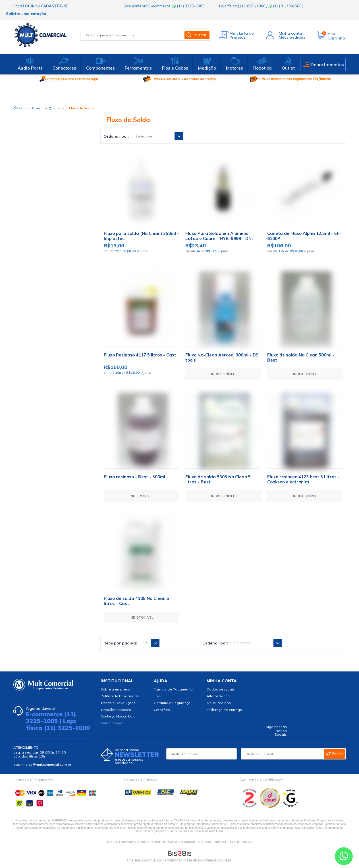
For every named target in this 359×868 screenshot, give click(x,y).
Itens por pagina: (120, 643)
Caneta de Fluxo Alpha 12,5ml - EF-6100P (304, 236)
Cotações (162, 710)
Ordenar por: (116, 136)
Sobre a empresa (115, 689)
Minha (290, 33)
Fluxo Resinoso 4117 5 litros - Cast (140, 355)
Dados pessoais (221, 689)
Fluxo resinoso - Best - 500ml (134, 477)
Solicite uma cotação (26, 14)
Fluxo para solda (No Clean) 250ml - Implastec (141, 236)
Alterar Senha (218, 696)
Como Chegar (112, 723)
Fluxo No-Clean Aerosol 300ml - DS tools (222, 357)
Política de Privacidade (120, 696)
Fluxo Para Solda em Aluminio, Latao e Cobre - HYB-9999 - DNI (219, 236)
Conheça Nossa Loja (118, 716)
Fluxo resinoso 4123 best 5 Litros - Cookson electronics (303, 479)
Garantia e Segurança (172, 703)
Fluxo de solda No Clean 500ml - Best (301, 357)
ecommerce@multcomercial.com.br (42, 764)
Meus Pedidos (219, 703)
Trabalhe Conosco (116, 710)
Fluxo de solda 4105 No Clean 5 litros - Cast (136, 601)
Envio (158, 696)
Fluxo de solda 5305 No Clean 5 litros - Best (218, 479)
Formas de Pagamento (173, 689)
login (29, 6)
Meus (292, 37)
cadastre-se (55, 6)
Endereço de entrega (224, 710)
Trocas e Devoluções (118, 703)
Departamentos (327, 65)
